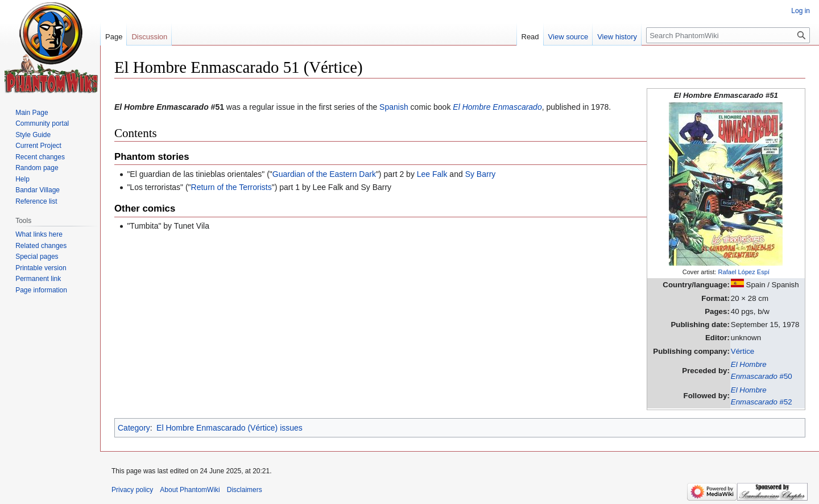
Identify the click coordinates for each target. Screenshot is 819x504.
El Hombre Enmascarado (497, 107)
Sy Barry (481, 174)
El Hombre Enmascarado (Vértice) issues (229, 428)
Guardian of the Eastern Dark (324, 174)
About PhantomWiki (190, 490)
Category (134, 428)
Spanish (394, 107)
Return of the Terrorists (231, 187)
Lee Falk (432, 174)
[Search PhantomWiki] (728, 35)
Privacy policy (132, 490)
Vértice (743, 351)
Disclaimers (245, 490)
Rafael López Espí (744, 272)
